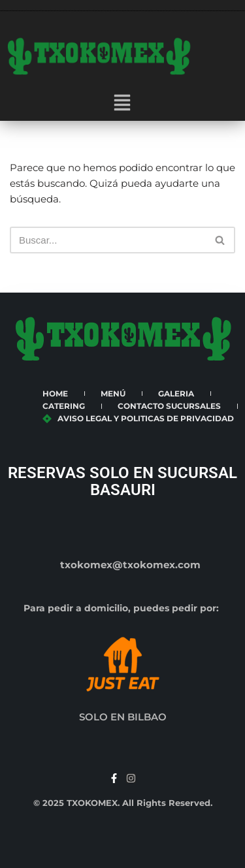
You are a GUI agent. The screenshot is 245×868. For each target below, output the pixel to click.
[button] (122, 104)
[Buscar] (108, 240)
